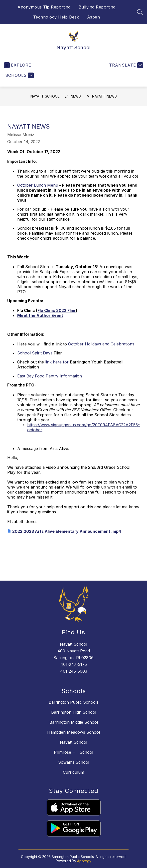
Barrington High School (74, 712)
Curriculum (73, 772)
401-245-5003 (74, 671)
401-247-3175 (74, 664)
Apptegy (84, 861)
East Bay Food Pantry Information (50, 376)
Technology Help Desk (56, 17)
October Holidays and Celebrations (101, 344)
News (76, 96)
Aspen (94, 17)
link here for (56, 362)
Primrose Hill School (73, 752)
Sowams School (74, 762)
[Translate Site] (125, 65)
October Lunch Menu (38, 185)
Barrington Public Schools (74, 702)
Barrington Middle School (74, 722)
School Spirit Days (35, 353)
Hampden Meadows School (73, 732)
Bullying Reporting (97, 7)
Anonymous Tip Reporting (44, 7)
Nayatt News (104, 96)
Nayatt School (45, 96)
